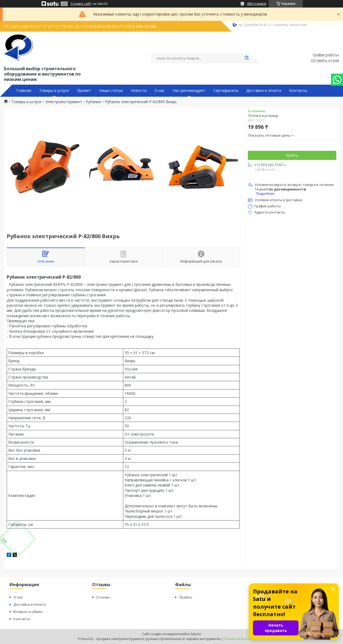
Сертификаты (226, 91)
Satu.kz (196, 634)
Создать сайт (81, 4)
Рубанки (93, 102)
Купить (292, 155)
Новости (139, 91)
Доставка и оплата (264, 91)
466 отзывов (256, 4)
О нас (160, 91)
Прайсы (186, 597)
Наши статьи (111, 91)
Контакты (298, 91)
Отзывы (103, 597)
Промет (84, 91)
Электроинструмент (64, 102)
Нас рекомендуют (189, 91)
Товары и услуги (54, 91)
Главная (24, 91)
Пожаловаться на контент (245, 639)
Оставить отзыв (325, 61)
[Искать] (247, 58)
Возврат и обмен (28, 612)
